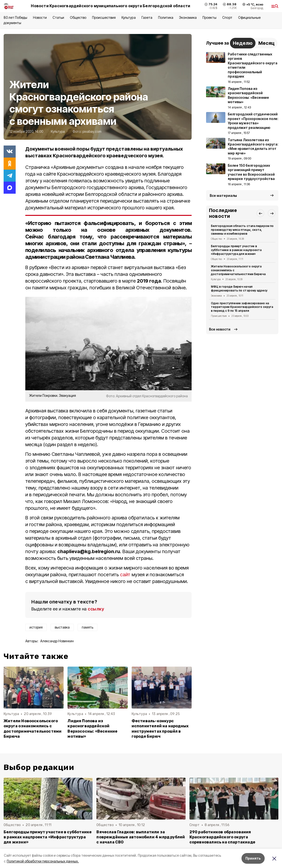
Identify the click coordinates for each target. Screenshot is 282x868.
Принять (253, 858)
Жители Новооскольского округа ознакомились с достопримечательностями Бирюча (33, 729)
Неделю (243, 43)
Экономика (188, 17)
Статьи (58, 17)
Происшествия (104, 17)
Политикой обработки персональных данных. (43, 861)
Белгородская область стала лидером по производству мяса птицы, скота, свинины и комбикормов (242, 230)
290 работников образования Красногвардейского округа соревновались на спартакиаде (222, 837)
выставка (62, 627)
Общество (78, 17)
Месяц (266, 43)
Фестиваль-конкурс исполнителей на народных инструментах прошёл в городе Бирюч (160, 729)
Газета (147, 17)
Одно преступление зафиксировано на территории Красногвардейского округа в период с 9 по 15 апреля (242, 307)
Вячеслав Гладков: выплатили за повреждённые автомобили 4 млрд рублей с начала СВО (141, 837)
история (36, 627)
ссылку (96, 609)
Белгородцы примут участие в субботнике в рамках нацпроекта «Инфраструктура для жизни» (236, 250)
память (87, 627)
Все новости (220, 329)
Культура (128, 17)
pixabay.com (92, 131)
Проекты (209, 17)
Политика (166, 17)
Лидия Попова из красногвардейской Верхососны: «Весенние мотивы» (92, 729)
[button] (260, 213)
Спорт (227, 17)
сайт (126, 575)
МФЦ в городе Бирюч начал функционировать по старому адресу (239, 288)
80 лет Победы (15, 17)
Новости (40, 17)
